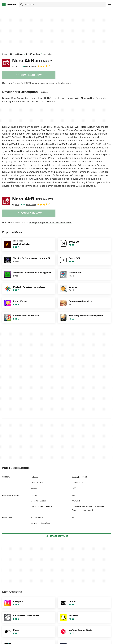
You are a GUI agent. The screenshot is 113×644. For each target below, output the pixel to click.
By (16, 66)
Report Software (57, 536)
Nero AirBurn (33, 61)
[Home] (4, 54)
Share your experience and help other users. (50, 83)
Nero (45, 92)
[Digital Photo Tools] (33, 54)
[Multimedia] (19, 54)
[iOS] (11, 54)
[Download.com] (10, 4)
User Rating (39, 66)
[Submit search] (22, 4)
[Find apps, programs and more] (62, 4)
